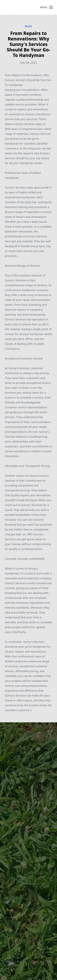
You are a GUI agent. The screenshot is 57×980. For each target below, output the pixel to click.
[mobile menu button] (51, 7)
